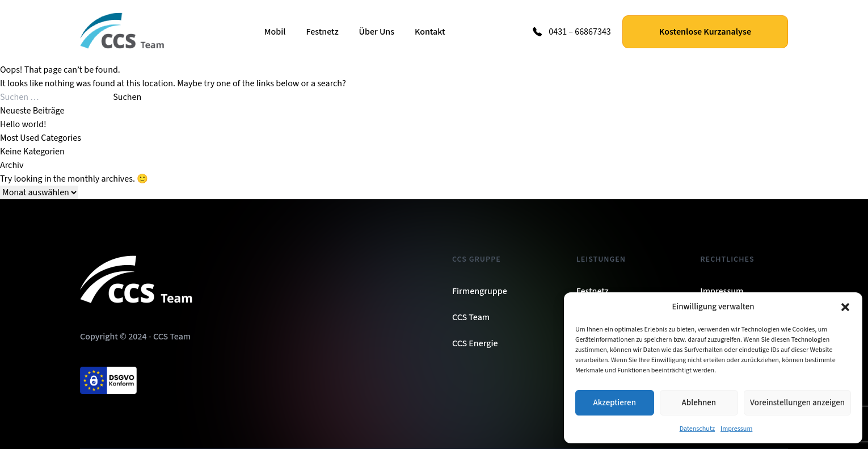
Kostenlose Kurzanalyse (705, 32)
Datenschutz (697, 429)
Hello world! (23, 124)
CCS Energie (475, 343)
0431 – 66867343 (580, 32)
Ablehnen (699, 403)
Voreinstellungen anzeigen (797, 403)
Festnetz (322, 32)
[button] (845, 307)
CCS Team (471, 317)
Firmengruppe (480, 291)
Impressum (736, 429)
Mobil (275, 32)
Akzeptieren (615, 403)
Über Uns (377, 32)
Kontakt (430, 32)
